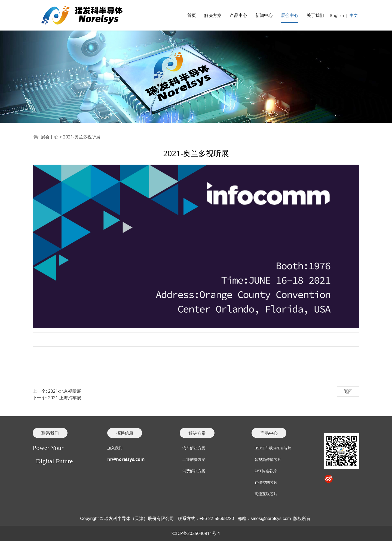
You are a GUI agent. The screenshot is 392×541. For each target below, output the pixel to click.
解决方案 (213, 15)
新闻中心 (264, 15)
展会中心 (290, 15)
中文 (354, 15)
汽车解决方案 (194, 448)
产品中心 (238, 15)
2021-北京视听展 (65, 391)
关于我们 (315, 15)
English (337, 15)
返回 (348, 391)
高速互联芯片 (266, 494)
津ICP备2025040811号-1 (196, 533)
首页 (192, 15)
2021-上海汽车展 (65, 398)
